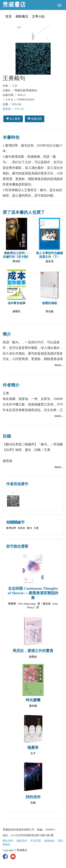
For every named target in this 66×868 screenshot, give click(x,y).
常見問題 (36, 841)
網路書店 (22, 16)
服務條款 (49, 841)
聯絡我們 (22, 841)
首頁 (8, 16)
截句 (29, 528)
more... (59, 365)
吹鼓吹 (21, 528)
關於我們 (8, 841)
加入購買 (13, 119)
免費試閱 (35, 119)
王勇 (15, 86)
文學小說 (38, 16)
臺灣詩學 (11, 528)
